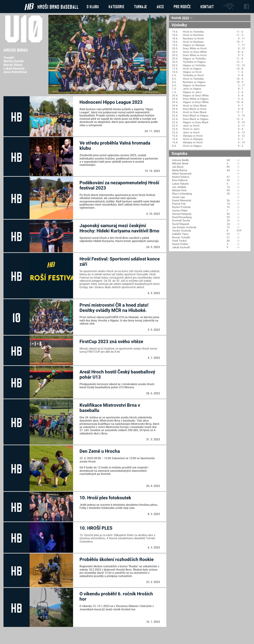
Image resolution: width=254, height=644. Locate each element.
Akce (160, 6)
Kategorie (116, 6)
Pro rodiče (182, 6)
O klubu (93, 6)
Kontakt (207, 6)
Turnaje (140, 6)
